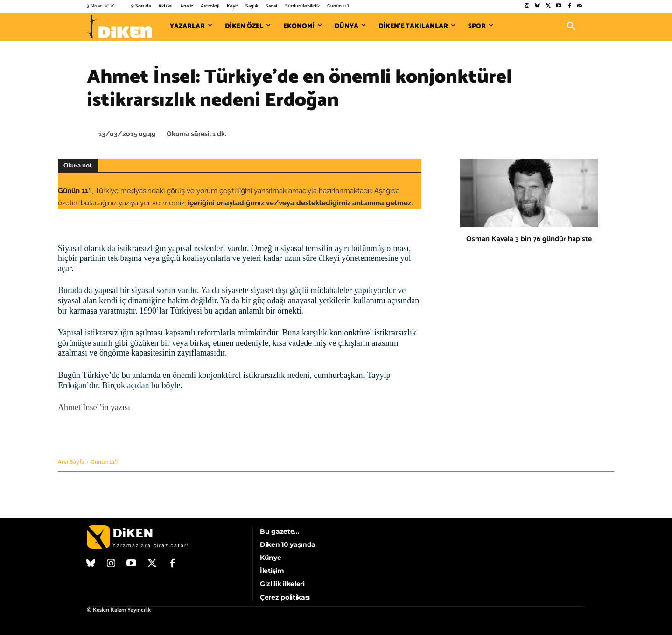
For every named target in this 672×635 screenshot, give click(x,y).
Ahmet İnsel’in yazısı (94, 407)
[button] (571, 27)
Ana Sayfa (71, 462)
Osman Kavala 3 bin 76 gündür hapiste (529, 239)
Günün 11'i (104, 462)
